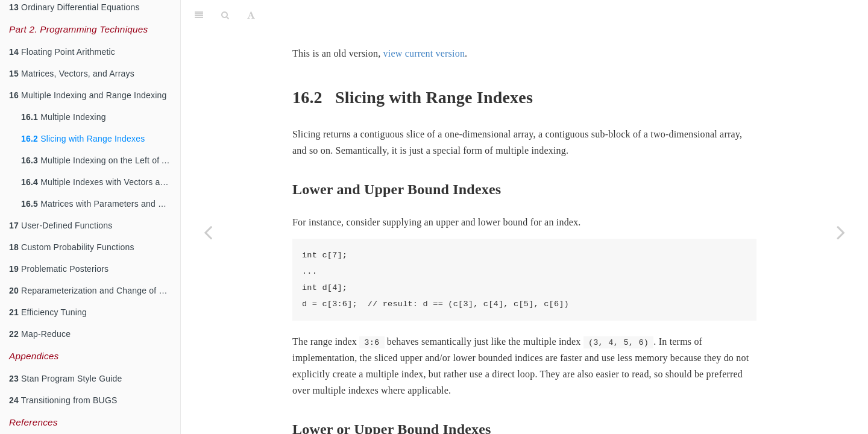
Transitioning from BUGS (63, 400)
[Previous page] (208, 232)
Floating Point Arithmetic (62, 52)
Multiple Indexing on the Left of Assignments (101, 160)
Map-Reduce (40, 334)
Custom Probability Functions (72, 247)
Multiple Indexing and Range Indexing (88, 95)
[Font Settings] (251, 15)
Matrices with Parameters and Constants (101, 204)
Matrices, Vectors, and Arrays (72, 74)
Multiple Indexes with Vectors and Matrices (101, 182)
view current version (424, 53)
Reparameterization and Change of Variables (95, 291)
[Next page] (841, 232)
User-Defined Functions (61, 225)
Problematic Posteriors (59, 269)
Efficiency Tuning (48, 312)
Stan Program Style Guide (66, 379)
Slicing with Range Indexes (83, 139)
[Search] (225, 15)
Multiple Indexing (64, 117)
